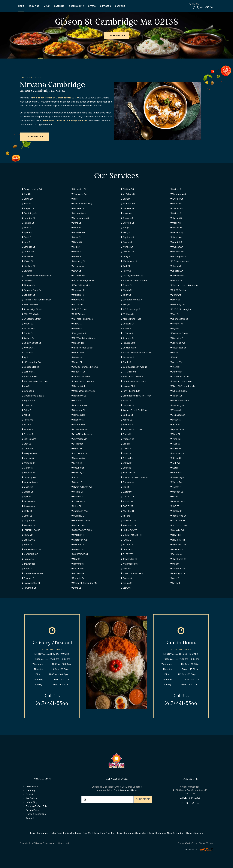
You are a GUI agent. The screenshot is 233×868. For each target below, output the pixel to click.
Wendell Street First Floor (35, 381)
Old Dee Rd (127, 189)
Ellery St (126, 232)
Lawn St (126, 199)
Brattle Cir (28, 333)
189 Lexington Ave (32, 362)
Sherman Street (179, 319)
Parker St (176, 448)
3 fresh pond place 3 (33, 396)
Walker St (27, 545)
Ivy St (25, 357)
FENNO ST (127, 540)
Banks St (27, 511)
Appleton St (177, 429)
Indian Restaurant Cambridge (132, 833)
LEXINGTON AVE (179, 525)
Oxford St (77, 228)
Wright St (27, 324)
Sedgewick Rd (79, 333)
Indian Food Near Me (104, 833)
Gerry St (126, 256)
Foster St (77, 400)
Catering (30, 790)
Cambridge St (30, 213)
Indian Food (56, 833)
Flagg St (175, 434)
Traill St (26, 204)
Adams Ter (127, 501)
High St (175, 328)
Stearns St (176, 472)
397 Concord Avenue (83, 381)
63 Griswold (29, 328)
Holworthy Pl (177, 453)
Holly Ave (126, 271)
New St (26, 242)
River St (175, 444)
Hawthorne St (178, 559)
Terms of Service (206, 843)
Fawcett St (78, 497)
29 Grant (176, 295)
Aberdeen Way (80, 511)
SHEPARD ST (78, 545)
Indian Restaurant (39, 833)
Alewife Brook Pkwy (82, 204)
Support (30, 818)
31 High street (30, 453)
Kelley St (126, 295)
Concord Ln (128, 324)
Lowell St (27, 405)
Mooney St (177, 492)
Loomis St (28, 352)
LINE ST (175, 506)
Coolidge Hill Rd (31, 367)
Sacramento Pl (79, 453)
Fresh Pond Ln (178, 516)
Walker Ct (28, 261)
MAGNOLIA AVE (30, 554)
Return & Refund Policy (37, 806)
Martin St (27, 468)
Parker (75, 247)
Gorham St (127, 415)
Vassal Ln (176, 352)
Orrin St (175, 564)
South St (175, 420)
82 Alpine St (29, 285)
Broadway (176, 554)
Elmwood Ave (178, 343)
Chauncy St (177, 208)
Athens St (28, 429)
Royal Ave (28, 420)
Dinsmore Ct (178, 276)
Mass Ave (127, 213)
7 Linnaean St (178, 415)
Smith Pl (175, 583)
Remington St (178, 573)
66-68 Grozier (178, 290)
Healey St (176, 511)
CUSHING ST (78, 516)
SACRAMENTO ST (32, 549)
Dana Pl (125, 444)
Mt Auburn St (128, 194)
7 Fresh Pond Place (131, 319)
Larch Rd (126, 468)
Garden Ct (127, 569)
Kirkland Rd (28, 338)
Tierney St (176, 410)
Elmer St (27, 228)
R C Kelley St (78, 276)
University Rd (178, 477)
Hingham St (28, 472)
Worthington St (129, 261)
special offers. (129, 790)
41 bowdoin (78, 266)
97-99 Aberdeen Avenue (134, 367)
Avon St (175, 367)
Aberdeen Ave (79, 540)
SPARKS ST (177, 535)
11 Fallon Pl (176, 280)
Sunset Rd (28, 391)
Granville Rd (78, 232)
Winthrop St (128, 314)
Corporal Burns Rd (32, 290)
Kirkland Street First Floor (134, 410)
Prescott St (127, 439)
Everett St (127, 492)
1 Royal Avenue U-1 (81, 376)
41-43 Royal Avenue (82, 434)
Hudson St (78, 420)
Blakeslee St (128, 357)
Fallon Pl (27, 410)
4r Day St (126, 463)
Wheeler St (177, 199)
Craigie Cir (77, 492)
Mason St (77, 328)
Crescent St (78, 410)
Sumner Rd (28, 434)
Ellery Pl (125, 304)
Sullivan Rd (127, 458)
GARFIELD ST (79, 549)
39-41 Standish (30, 304)
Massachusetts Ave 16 (83, 391)
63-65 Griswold (80, 309)
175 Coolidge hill (179, 391)
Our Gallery (31, 798)
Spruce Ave (127, 482)
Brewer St (127, 285)
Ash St (26, 415)
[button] (116, 36)
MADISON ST (79, 535)
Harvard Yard (128, 343)
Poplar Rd (127, 434)
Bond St (27, 194)
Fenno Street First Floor (133, 381)
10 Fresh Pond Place (82, 319)
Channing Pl (177, 338)
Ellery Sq (175, 300)
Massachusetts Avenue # (184, 285)
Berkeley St (28, 295)
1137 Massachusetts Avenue (37, 276)
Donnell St (176, 372)
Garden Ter (127, 252)
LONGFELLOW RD (31, 530)
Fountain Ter (128, 204)
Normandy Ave (30, 482)
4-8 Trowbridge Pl (131, 309)
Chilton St (28, 199)
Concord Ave (79, 213)
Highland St (28, 266)
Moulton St (28, 458)
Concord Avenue (180, 376)
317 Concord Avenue (132, 376)
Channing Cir (79, 261)
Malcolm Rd (78, 295)
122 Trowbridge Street (84, 338)
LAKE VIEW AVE (129, 530)
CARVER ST (127, 549)
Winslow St (28, 348)
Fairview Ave (177, 252)
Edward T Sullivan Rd (132, 573)
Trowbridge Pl (30, 564)
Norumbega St (178, 194)
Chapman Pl (128, 405)
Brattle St (126, 362)
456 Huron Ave (80, 405)
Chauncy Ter (29, 477)
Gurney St (28, 280)
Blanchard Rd (128, 472)
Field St (175, 357)
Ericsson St (177, 271)
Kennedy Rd (128, 338)
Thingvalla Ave (79, 194)
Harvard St (176, 218)
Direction (31, 794)
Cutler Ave (28, 252)
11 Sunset (28, 448)
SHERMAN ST (178, 540)
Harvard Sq (177, 232)
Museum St (177, 247)
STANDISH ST (79, 501)
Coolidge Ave (128, 348)
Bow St (175, 314)
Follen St (175, 497)
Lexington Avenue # (132, 300)
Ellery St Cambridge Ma (183, 386)
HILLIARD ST (128, 545)
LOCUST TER (128, 497)
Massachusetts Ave (181, 381)
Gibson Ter (78, 343)
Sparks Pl (126, 328)
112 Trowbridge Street (83, 280)
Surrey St (77, 362)
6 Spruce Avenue (180, 261)
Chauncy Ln (78, 468)
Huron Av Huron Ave (82, 487)
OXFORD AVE (78, 525)
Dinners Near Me (195, 833)
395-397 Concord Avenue (85, 367)
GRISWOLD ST (129, 521)
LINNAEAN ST (29, 540)
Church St (127, 290)
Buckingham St (178, 256)
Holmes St (176, 266)
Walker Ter (177, 362)
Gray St (26, 444)
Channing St (177, 405)
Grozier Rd (177, 324)
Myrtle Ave (176, 482)
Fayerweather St (81, 218)
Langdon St (28, 218)
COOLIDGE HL (178, 521)
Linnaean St (78, 208)
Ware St (175, 578)
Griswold (77, 357)
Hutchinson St (178, 348)
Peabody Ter (178, 304)
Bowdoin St (28, 578)
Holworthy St (79, 189)
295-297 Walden (31, 314)
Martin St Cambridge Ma (84, 583)
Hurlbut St (176, 396)
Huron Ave (176, 204)
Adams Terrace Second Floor (136, 352)
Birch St (125, 266)
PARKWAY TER (129, 525)
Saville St (77, 463)
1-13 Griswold (128, 372)
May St (26, 386)
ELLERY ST (127, 554)
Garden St (127, 242)
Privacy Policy (33, 810)
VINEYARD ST (29, 525)
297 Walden (78, 314)
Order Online (32, 786)
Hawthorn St (29, 588)
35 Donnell (78, 304)
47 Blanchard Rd (80, 429)
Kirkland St (176, 458)
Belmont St (28, 372)
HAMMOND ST (30, 501)
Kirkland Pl (127, 516)
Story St (126, 588)
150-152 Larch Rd (81, 285)
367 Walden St (79, 439)
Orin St (125, 487)
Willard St (126, 400)
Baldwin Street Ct (31, 343)
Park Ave (175, 463)
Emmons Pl (127, 424)
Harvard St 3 (128, 386)
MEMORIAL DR (178, 545)
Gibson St (77, 482)
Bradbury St (78, 472)
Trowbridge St (129, 559)
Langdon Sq (78, 458)
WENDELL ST (178, 549)
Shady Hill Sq (78, 372)
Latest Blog (32, 802)
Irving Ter (176, 439)
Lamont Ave (78, 424)
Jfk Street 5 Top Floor (132, 429)
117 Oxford (127, 333)
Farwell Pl (27, 256)
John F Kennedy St (131, 391)
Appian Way (29, 506)
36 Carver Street (180, 333)
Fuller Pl (76, 199)
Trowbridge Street (32, 309)
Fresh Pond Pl (29, 376)
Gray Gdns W (29, 439)
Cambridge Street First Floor (136, 396)
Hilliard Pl (126, 453)
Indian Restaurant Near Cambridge (166, 833)
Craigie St (127, 583)
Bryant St (77, 448)
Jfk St (75, 477)
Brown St (77, 252)
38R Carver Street (180, 400)
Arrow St (77, 324)
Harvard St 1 (78, 386)
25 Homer (77, 444)
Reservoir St (78, 290)
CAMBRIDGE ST (80, 554)
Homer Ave (78, 573)
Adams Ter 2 (178, 501)
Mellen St (126, 448)
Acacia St (126, 420)
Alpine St (27, 232)
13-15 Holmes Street (82, 348)
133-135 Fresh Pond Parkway (37, 300)
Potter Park (78, 352)
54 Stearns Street (32, 319)
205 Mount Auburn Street (134, 280)
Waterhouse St (129, 564)
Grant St (27, 237)
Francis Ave (78, 300)
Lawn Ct (27, 271)
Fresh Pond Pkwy (81, 521)
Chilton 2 (176, 189)
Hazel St (27, 424)
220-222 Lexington (181, 309)
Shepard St (28, 208)
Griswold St (127, 223)
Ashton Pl (176, 487)
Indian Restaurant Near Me (78, 833)
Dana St (76, 223)
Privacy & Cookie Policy (187, 843)
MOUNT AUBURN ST (132, 535)
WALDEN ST (128, 511)
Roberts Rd (78, 578)
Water (174, 468)
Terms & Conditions (36, 814)
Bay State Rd (128, 237)
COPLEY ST (127, 506)
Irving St (126, 228)
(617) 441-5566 (190, 798)
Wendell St (177, 242)
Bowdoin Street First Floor (135, 477)
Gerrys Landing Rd (32, 189)
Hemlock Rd (78, 415)
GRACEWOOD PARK (82, 530)
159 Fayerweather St (132, 276)
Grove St (77, 256)
